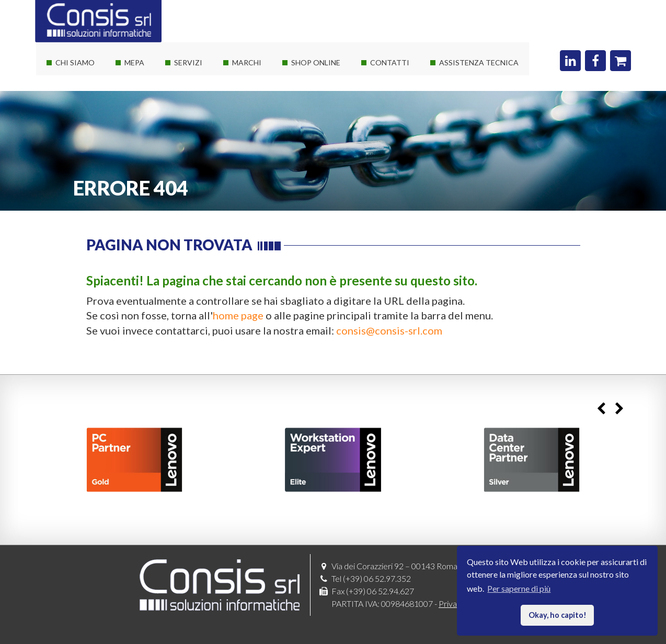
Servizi (188, 62)
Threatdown (249, 189)
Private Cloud (193, 114)
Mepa (134, 62)
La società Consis (81, 77)
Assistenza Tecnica (479, 62)
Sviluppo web (193, 152)
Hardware (245, 77)
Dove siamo (386, 77)
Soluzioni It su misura (206, 77)
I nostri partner (77, 95)
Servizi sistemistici (202, 95)
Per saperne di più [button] (519, 588)
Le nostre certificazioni (91, 114)
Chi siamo (75, 62)
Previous (601, 409)
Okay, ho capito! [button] (558, 615)
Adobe (239, 171)
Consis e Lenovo (256, 114)
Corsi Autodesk (197, 133)
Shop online (316, 62)
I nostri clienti (74, 133)
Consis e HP (249, 133)
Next (619, 409)
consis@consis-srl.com (389, 330)
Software (243, 95)
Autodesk (244, 152)
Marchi (247, 62)
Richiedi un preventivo (404, 95)
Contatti (390, 62)
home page (238, 315)
